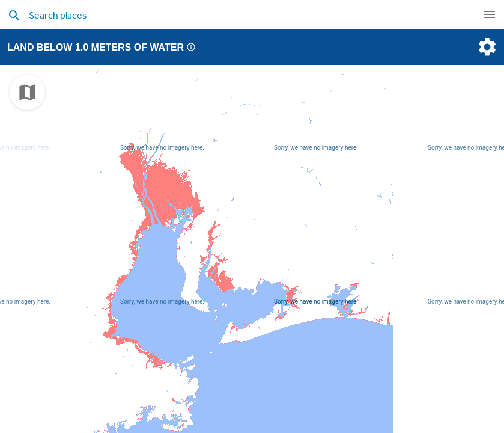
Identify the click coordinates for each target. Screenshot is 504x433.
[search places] (224, 15)
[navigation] (490, 14)
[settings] (486, 47)
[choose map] (27, 92)
